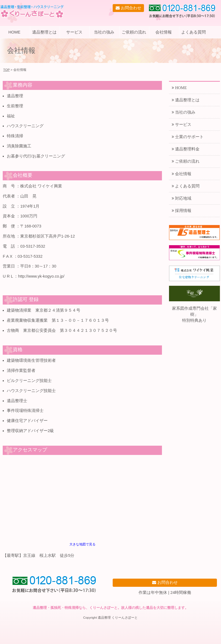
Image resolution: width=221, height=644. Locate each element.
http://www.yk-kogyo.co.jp (41, 276)
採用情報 (183, 210)
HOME (14, 32)
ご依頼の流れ (134, 32)
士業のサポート (189, 137)
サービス (74, 32)
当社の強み (104, 32)
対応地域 (183, 198)
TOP (7, 70)
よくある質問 (194, 32)
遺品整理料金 (187, 149)
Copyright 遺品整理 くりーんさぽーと (111, 617)
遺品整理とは (44, 32)
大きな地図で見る (82, 544)
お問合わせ (131, 8)
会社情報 (164, 32)
